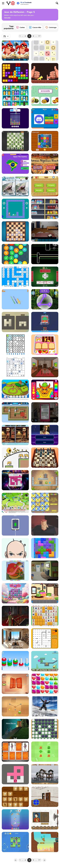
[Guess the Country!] (15, 164)
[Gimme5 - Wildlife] (15, 186)
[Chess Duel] (15, 141)
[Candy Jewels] (15, 593)
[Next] (54, 27)
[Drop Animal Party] (15, 118)
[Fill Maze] (15, 774)
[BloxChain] (15, 480)
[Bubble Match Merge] (15, 819)
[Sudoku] (15, 345)
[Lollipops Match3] (45, 684)
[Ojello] (15, 684)
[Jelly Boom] (45, 752)
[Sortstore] (15, 96)
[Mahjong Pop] (45, 616)
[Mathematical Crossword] (15, 277)
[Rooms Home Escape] (45, 571)
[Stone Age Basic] (15, 797)
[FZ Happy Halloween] (15, 752)
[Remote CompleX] (45, 231)
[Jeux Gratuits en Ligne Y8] (11, 3)
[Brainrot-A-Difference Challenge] (15, 435)
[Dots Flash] (45, 638)
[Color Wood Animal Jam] (45, 548)
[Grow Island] (15, 390)
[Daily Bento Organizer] (45, 345)
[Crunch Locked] (15, 299)
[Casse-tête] (35, 27)
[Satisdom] (15, 525)
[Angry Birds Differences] (15, 51)
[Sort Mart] (45, 209)
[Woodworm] (45, 73)
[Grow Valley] (15, 503)
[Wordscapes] (45, 299)
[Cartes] (21, 27)
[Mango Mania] (45, 480)
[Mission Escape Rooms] (45, 797)
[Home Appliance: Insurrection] (15, 412)
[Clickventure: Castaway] (45, 367)
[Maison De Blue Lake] (15, 729)
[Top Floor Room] (15, 638)
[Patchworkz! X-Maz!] (15, 571)
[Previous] (16, 860)
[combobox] (6, 36)
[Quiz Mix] (45, 435)
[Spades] (45, 277)
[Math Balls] (15, 254)
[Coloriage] (51, 27)
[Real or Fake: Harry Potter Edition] (45, 164)
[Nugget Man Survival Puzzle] (45, 842)
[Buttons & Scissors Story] (45, 141)
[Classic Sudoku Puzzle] (15, 367)
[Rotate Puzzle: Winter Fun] (45, 706)
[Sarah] (45, 412)
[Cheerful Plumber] (45, 390)
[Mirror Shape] (15, 322)
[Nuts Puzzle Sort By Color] (15, 661)
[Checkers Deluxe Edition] (15, 231)
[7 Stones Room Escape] (45, 593)
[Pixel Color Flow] (45, 322)
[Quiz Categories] (45, 186)
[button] (7, 18)
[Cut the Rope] (15, 706)
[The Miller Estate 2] (15, 616)
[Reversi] (45, 729)
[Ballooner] (45, 661)
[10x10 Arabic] (15, 73)
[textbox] (6, 36)
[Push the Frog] (15, 842)
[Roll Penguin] (15, 209)
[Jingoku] (45, 525)
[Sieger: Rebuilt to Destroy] (45, 774)
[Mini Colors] (45, 254)
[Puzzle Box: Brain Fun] (15, 548)
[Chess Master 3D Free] (45, 458)
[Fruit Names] (45, 96)
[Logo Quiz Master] (45, 118)
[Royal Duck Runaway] (45, 819)
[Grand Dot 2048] (45, 51)
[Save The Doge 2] (15, 458)
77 (39, 36)
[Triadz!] (45, 503)
